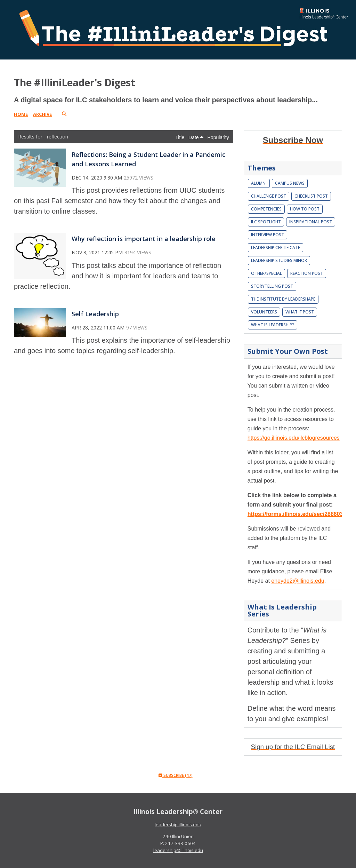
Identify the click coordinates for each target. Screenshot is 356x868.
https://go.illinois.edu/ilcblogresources (294, 438)
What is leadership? (273, 325)
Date (196, 137)
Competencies (266, 209)
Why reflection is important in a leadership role (144, 239)
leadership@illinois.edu (178, 850)
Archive (42, 114)
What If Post (300, 312)
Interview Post (268, 235)
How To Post (305, 209)
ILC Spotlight (266, 222)
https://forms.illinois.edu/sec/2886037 (297, 514)
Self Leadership (95, 314)
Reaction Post (307, 273)
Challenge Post (269, 196)
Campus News (290, 183)
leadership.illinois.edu (178, 825)
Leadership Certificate (276, 248)
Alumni (259, 183)
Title (180, 137)
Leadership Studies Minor (279, 260)
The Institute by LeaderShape (283, 299)
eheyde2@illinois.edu (298, 581)
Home (21, 114)
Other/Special (266, 273)
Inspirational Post (311, 222)
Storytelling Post (272, 286)
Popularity (218, 137)
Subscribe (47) (176, 775)
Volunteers (264, 312)
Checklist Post (311, 196)
